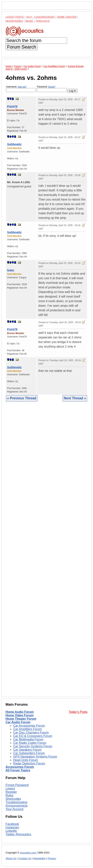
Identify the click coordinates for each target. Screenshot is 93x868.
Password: (52, 89)
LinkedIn (11, 831)
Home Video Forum (19, 715)
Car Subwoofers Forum (29, 753)
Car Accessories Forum (29, 726)
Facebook (12, 824)
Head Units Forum (26, 760)
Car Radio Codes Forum (30, 743)
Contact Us (25, 858)
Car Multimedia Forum (28, 739)
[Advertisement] (46, 552)
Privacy (52, 858)
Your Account (15, 809)
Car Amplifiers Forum (27, 729)
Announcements (17, 806)
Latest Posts (15, 17)
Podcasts (43, 21)
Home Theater (67, 17)
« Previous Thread (22, 398)
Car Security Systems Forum (33, 746)
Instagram (12, 827)
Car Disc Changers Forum (31, 733)
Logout (10, 788)
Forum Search (22, 47)
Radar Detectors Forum (29, 763)
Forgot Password (17, 785)
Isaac (11, 270)
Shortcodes (13, 799)
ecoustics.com (28, 853)
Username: (21, 89)
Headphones (14, 21)
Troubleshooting (16, 802)
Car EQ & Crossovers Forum (33, 736)
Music (29, 21)
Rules (9, 795)
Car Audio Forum (18, 722)
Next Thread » (75, 398)
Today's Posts (78, 712)
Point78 (12, 106)
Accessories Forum (20, 767)
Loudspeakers (44, 17)
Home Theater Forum (21, 719)
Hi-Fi (29, 17)
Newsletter (39, 858)
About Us (11, 858)
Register (11, 792)
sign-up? (22, 87)
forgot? (52, 87)
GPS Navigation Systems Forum (35, 757)
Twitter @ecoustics (18, 834)
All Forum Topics (18, 770)
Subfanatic (14, 144)
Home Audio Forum (20, 712)
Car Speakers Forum (27, 750)
